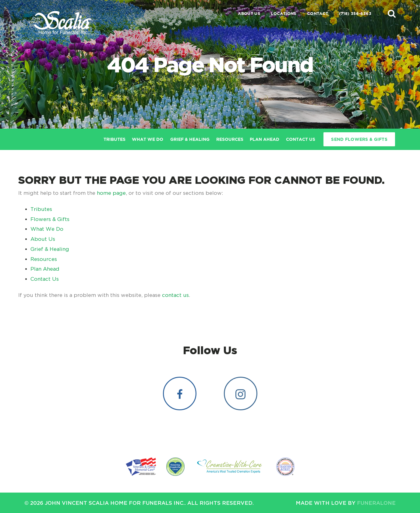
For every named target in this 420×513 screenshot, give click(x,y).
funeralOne (376, 503)
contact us (175, 295)
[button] (392, 13)
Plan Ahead (45, 269)
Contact (318, 14)
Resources (44, 259)
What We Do (47, 229)
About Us (249, 14)
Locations (284, 14)
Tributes (41, 209)
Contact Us (45, 279)
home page (111, 193)
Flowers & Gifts (50, 219)
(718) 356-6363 (355, 14)
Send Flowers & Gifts (359, 139)
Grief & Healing (50, 249)
